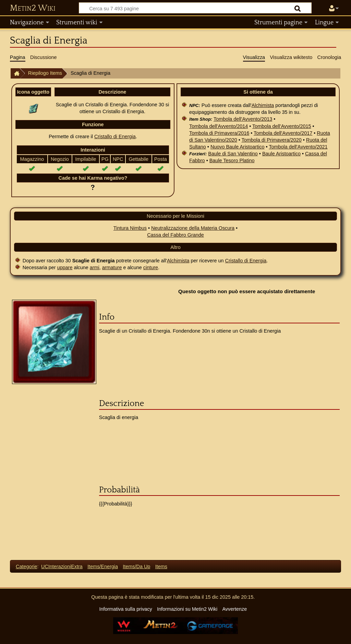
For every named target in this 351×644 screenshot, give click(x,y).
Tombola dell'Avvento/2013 (243, 119)
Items (161, 567)
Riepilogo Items (45, 73)
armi (95, 267)
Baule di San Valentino (233, 154)
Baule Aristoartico (281, 154)
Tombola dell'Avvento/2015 (282, 126)
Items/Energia (103, 567)
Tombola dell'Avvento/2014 (219, 126)
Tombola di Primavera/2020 (272, 140)
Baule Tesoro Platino (232, 160)
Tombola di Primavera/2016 (219, 133)
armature (112, 267)
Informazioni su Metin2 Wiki (187, 609)
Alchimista (263, 105)
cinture (151, 267)
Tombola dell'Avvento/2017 (283, 133)
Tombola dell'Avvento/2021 (298, 147)
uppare (65, 267)
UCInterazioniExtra (62, 567)
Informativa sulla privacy (125, 609)
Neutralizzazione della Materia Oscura (193, 228)
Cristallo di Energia (115, 136)
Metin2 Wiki (33, 8)
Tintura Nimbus (130, 228)
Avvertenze (234, 609)
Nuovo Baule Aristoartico (238, 147)
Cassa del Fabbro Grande (175, 235)
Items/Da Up (136, 567)
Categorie (26, 567)
